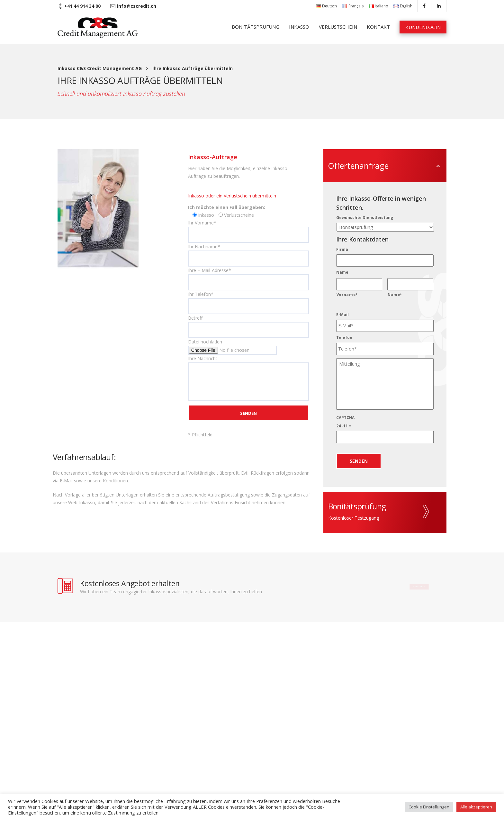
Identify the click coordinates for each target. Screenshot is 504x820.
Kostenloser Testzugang (354, 518)
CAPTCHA (345, 418)
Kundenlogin (423, 27)
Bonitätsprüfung (256, 27)
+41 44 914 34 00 (82, 6)
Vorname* (347, 294)
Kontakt (378, 27)
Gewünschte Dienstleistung (365, 218)
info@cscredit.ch (137, 6)
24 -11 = (344, 426)
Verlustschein (338, 27)
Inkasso (299, 27)
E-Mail (342, 315)
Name (342, 272)
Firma (342, 250)
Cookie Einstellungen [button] (429, 807)
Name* (395, 294)
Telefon (344, 338)
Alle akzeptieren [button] (476, 807)
